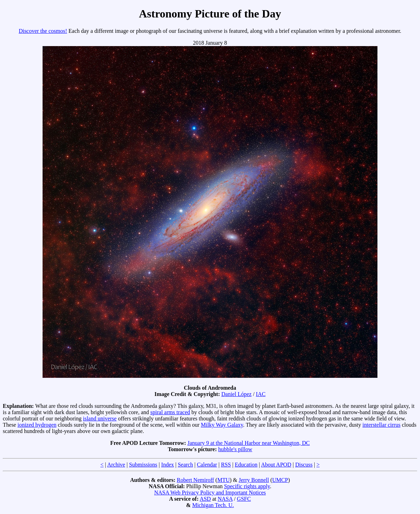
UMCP (280, 480)
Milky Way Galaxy (222, 425)
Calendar (207, 465)
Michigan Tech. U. (213, 505)
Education (246, 465)
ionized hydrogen (37, 425)
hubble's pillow (235, 449)
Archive (116, 465)
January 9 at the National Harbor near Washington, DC (249, 443)
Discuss (304, 465)
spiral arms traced (170, 412)
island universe (100, 418)
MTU (224, 480)
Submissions (143, 465)
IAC (261, 394)
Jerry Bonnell (254, 480)
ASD (205, 499)
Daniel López (237, 394)
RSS (226, 465)
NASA (225, 499)
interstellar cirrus (381, 425)
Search (186, 465)
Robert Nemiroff (196, 480)
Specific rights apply (247, 486)
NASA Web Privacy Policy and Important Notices (210, 493)
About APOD (276, 465)
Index (167, 465)
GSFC (244, 499)
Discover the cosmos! (43, 31)
